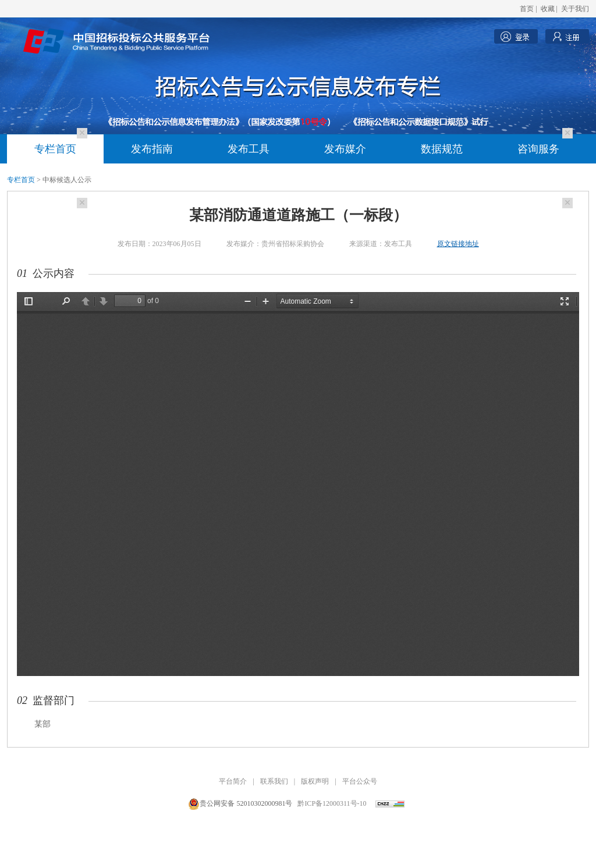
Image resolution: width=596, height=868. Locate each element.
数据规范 (442, 149)
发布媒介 (345, 149)
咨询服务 (538, 149)
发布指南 (152, 149)
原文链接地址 (458, 244)
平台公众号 (360, 781)
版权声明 (315, 781)
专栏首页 (55, 149)
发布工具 (249, 149)
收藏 (548, 9)
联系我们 (274, 781)
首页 (527, 9)
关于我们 (575, 9)
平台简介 (233, 781)
